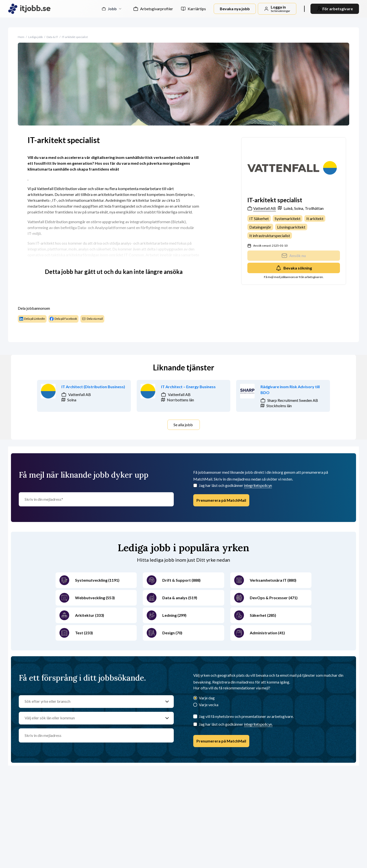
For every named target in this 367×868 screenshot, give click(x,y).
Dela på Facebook (63, 319)
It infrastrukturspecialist (270, 236)
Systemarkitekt (288, 218)
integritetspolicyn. (258, 724)
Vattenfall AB (262, 208)
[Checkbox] (195, 485)
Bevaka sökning (294, 268)
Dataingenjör (260, 227)
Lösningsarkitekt (291, 227)
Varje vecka (209, 705)
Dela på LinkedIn (32, 319)
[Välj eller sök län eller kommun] (92, 718)
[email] (96, 735)
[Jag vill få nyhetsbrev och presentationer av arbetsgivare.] (195, 716)
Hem (21, 37)
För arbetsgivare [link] (335, 9)
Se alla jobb (183, 425)
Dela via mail (92, 319)
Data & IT (52, 37)
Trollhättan (314, 208)
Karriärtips (197, 9)
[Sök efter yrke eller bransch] (92, 702)
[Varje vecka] (195, 705)
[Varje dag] (195, 698)
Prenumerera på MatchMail (221, 500)
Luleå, (288, 208)
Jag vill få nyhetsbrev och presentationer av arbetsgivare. (246, 716)
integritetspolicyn (258, 485)
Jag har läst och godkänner (235, 485)
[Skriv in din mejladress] (96, 499)
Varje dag (207, 698)
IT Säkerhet (259, 218)
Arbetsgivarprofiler (157, 9)
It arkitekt (315, 218)
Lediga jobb (35, 37)
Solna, (299, 208)
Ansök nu (294, 256)
